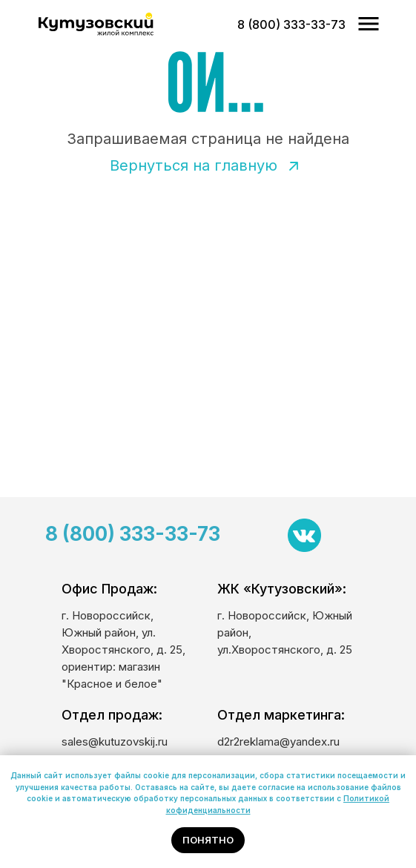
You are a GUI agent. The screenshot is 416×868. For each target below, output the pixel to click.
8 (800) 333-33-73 (133, 534)
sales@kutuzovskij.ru (115, 742)
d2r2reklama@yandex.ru (278, 742)
